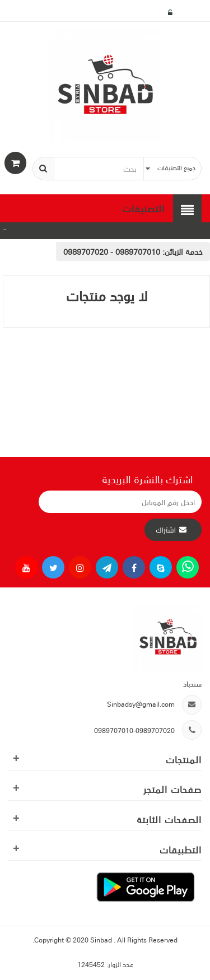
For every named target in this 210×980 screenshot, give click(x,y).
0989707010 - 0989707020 (112, 251)
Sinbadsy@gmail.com (141, 704)
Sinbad (102, 939)
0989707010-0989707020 (134, 730)
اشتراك (166, 530)
